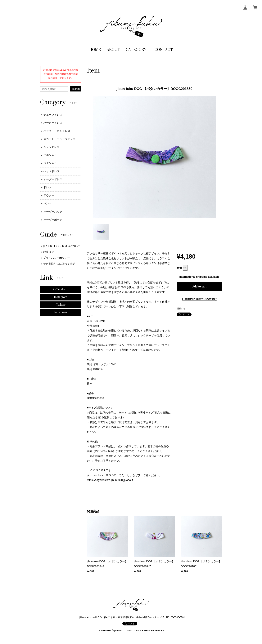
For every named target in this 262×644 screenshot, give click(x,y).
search (76, 89)
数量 (179, 268)
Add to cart (199, 286)
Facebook (61, 312)
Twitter (61, 305)
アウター (49, 195)
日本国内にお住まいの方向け (199, 299)
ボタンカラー (52, 163)
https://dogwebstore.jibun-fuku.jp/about (110, 480)
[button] (137, 50)
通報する (181, 309)
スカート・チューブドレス (60, 139)
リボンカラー (52, 155)
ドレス (47, 187)
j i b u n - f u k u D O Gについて (62, 246)
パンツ (47, 203)
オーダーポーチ (53, 220)
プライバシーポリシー (56, 258)
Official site (61, 289)
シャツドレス (52, 147)
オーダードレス (53, 179)
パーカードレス (53, 123)
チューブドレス (53, 115)
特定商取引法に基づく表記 (59, 264)
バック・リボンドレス (57, 131)
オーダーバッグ (53, 212)
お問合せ (48, 252)
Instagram (61, 297)
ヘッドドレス (52, 171)
